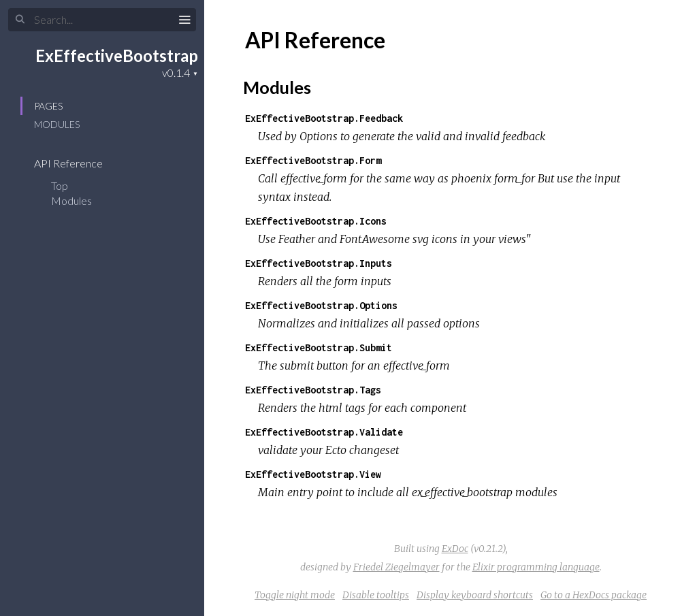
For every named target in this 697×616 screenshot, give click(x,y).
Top (60, 185)
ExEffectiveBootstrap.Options (321, 305)
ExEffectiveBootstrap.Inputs (319, 263)
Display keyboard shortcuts (475, 595)
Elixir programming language (536, 567)
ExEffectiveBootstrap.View (313, 474)
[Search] (102, 20)
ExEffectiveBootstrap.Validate (324, 432)
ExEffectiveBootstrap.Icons (316, 221)
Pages (48, 106)
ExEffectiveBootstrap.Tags (313, 390)
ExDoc (455, 549)
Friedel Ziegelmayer (396, 567)
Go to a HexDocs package (594, 595)
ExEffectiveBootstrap (117, 55)
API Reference (77, 163)
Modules (57, 124)
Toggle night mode (295, 595)
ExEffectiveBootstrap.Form (313, 160)
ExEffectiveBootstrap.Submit (319, 347)
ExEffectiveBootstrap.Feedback (324, 118)
